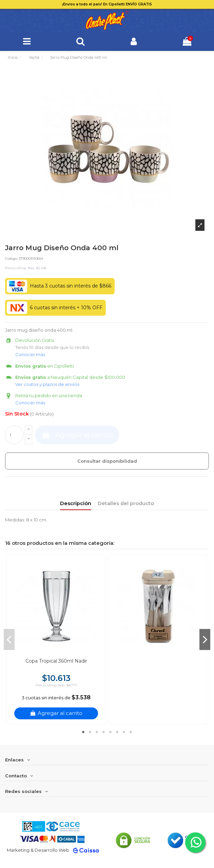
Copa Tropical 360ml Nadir (56, 661)
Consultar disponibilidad (107, 461)
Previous (9, 640)
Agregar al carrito (77, 435)
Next (205, 640)
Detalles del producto (126, 503)
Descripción (76, 503)
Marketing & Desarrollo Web (38, 850)
